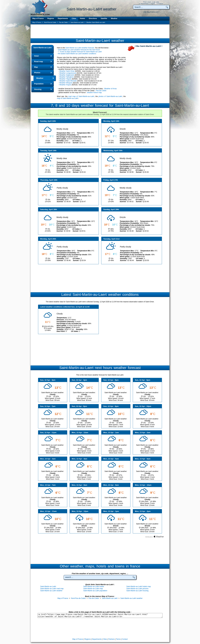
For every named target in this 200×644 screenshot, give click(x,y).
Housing (38, 89)
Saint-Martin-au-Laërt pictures (137, 589)
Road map (39, 61)
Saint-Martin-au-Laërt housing (137, 591)
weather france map (94, 93)
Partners (111, 639)
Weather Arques (65, 85)
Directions (93, 18)
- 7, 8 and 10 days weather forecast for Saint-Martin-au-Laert (79, 52)
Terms (118, 639)
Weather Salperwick (67, 75)
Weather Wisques (66, 83)
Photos (37, 73)
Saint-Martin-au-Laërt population (95, 591)
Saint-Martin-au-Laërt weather (51, 591)
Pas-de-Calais (101, 91)
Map (36, 67)
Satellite (104, 18)
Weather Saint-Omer (67, 71)
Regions (51, 18)
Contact (125, 639)
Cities (74, 18)
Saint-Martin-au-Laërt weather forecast (80, 48)
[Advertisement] (100, 32)
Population (39, 84)
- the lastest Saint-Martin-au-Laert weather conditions (77, 54)
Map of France (38, 18)
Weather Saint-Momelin (68, 81)
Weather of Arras (110, 89)
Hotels (83, 18)
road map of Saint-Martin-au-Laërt (81, 96)
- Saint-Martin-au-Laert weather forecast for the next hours (78, 50)
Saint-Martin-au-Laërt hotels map (139, 586)
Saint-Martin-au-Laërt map (93, 589)
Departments (63, 18)
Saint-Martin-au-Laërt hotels (94, 586)
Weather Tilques (65, 79)
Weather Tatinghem (67, 77)
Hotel (36, 56)
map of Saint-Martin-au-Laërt (68, 98)
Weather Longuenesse (68, 73)
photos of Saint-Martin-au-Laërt (110, 96)
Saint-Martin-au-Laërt (43, 48)
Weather (114, 18)
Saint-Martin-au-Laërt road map (52, 589)
